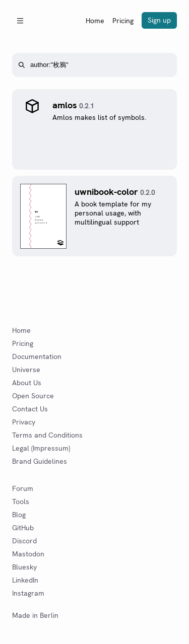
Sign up (159, 20)
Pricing (123, 21)
